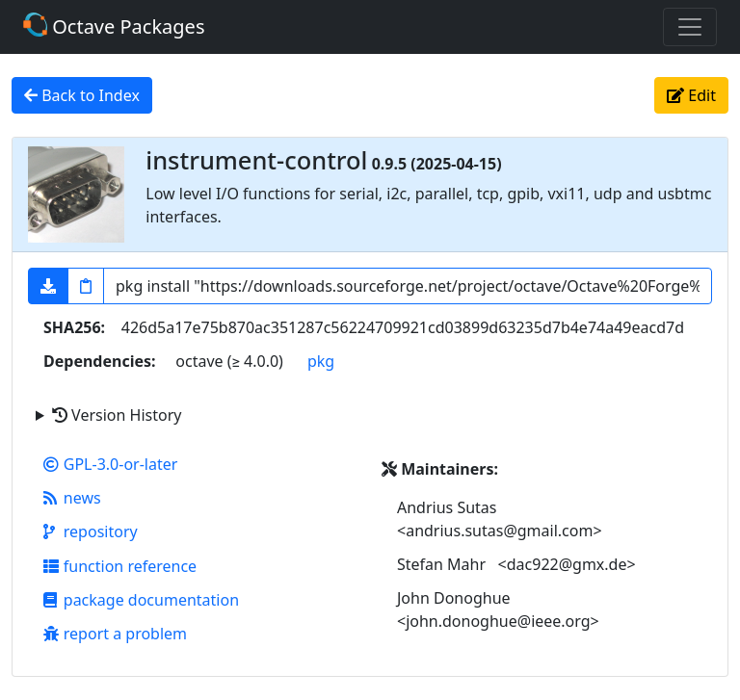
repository (91, 531)
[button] (48, 286)
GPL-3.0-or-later (110, 464)
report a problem (115, 634)
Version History (117, 415)
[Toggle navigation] (690, 27)
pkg (321, 361)
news (72, 498)
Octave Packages (114, 26)
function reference (120, 566)
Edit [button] (691, 95)
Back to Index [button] (82, 95)
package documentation (141, 600)
